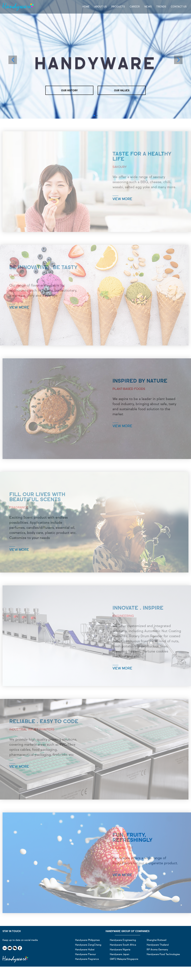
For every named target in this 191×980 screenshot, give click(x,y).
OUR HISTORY (69, 91)
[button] (94, 116)
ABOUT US (101, 7)
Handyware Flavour (86, 954)
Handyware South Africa (123, 945)
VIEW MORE (122, 199)
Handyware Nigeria (120, 950)
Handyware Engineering (123, 940)
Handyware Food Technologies (163, 954)
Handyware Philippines (87, 940)
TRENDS (161, 7)
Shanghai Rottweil (156, 940)
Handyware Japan (120, 954)
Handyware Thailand (158, 945)
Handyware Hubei (85, 950)
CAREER (135, 7)
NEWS (148, 7)
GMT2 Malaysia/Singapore (124, 959)
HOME (86, 7)
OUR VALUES (122, 91)
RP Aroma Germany (157, 950)
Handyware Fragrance (87, 959)
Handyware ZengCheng (88, 945)
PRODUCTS (118, 7)
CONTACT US (179, 7)
